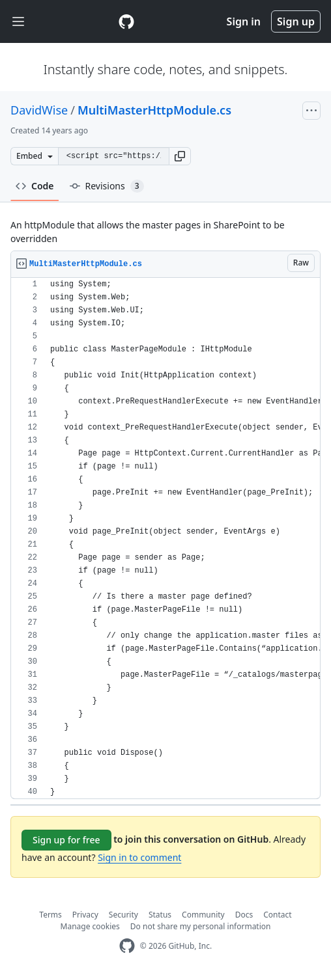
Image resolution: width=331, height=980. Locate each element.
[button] (180, 156)
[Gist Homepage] (126, 21)
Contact (277, 915)
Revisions (107, 186)
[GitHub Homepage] (127, 946)
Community (203, 915)
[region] (165, 538)
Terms (50, 915)
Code (35, 186)
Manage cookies (90, 926)
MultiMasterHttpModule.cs (154, 110)
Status (160, 915)
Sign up (296, 21)
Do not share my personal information (201, 926)
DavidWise (39, 110)
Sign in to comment (139, 857)
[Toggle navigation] (18, 22)
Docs (244, 915)
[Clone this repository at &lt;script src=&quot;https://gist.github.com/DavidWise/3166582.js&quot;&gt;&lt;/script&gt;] (113, 156)
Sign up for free (66, 840)
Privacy (85, 915)
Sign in (244, 21)
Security (123, 915)
